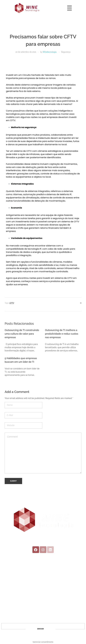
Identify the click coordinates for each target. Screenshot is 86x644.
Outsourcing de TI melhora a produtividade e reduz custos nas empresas (62, 334)
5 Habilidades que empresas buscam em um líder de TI (21, 360)
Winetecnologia (50, 52)
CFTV (12, 303)
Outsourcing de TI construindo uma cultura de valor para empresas (22, 334)
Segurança (66, 52)
